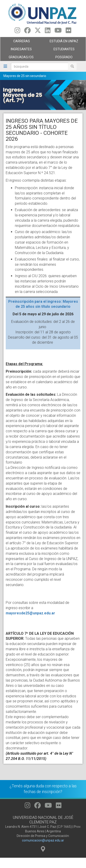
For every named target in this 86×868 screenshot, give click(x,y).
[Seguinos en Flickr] (69, 32)
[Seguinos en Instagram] (17, 32)
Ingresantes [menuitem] (20, 50)
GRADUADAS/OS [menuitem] (20, 58)
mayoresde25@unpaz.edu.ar (30, 613)
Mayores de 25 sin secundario (25, 76)
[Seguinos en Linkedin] (48, 32)
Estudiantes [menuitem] (63, 50)
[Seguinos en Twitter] (38, 32)
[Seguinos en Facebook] (27, 32)
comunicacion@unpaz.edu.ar (43, 840)
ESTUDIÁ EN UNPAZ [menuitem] (63, 42)
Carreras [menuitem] (20, 42)
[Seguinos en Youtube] (58, 32)
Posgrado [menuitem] (63, 58)
